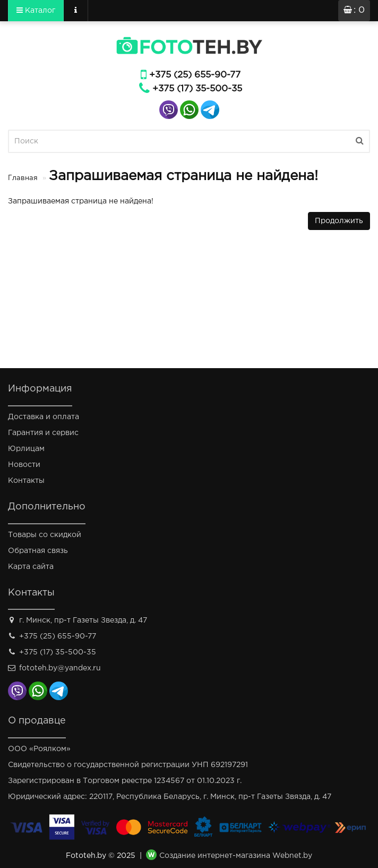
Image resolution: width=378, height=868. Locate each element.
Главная (23, 178)
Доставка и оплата (44, 417)
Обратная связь (38, 551)
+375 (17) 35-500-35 (197, 89)
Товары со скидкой (45, 535)
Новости (24, 465)
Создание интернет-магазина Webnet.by (236, 856)
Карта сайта (31, 567)
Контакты (26, 481)
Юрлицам (26, 449)
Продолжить (339, 221)
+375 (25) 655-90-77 (195, 75)
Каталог (36, 10)
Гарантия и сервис (43, 433)
